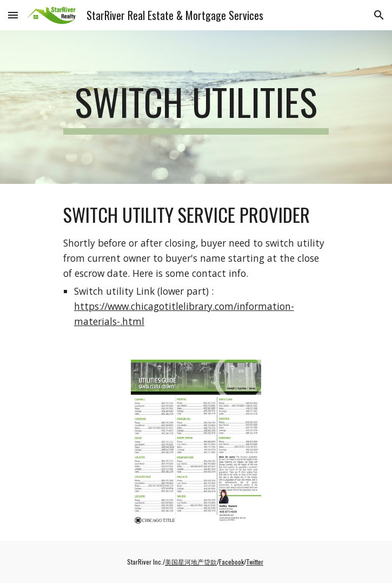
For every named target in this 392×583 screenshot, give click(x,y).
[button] (13, 15)
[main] (196, 107)
